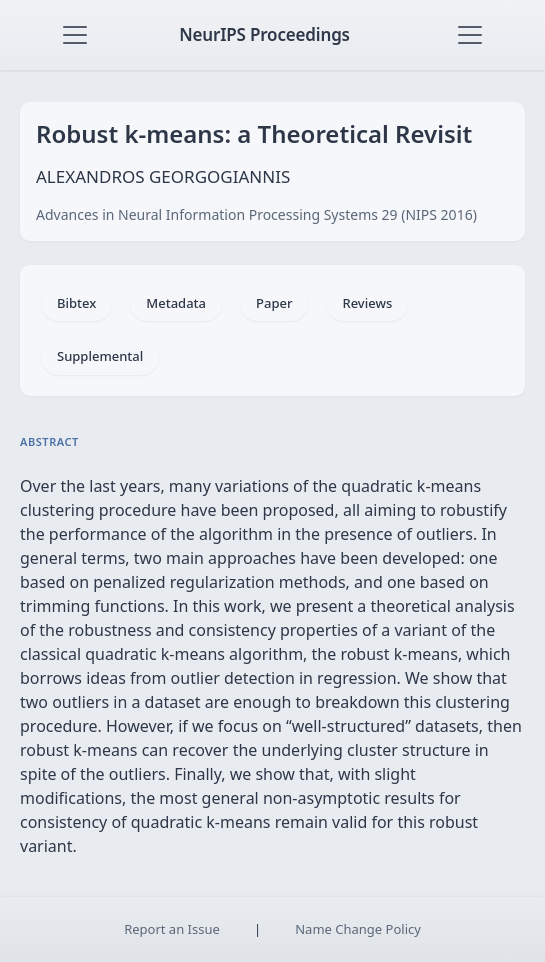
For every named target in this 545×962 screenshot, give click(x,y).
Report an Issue (172, 929)
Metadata (176, 303)
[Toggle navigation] (75, 35)
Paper (274, 303)
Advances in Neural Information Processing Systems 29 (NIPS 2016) (256, 214)
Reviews (367, 303)
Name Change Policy (358, 929)
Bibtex (76, 303)
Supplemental (100, 356)
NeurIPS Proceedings (264, 34)
